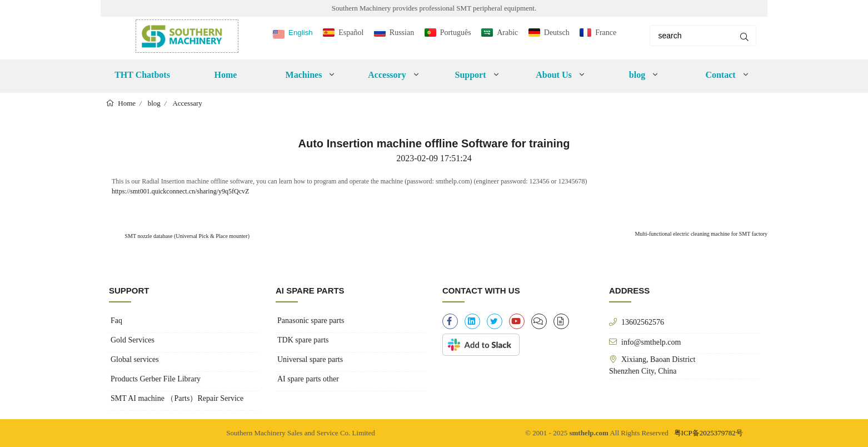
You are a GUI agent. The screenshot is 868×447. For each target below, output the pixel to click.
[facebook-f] (450, 321)
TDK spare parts (303, 340)
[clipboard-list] (539, 321)
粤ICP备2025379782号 (709, 433)
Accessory (387, 75)
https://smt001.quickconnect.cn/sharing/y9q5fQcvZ (180, 191)
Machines (304, 75)
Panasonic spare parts (311, 321)
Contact (720, 75)
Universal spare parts (310, 359)
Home (226, 75)
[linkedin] (472, 321)
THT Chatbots (142, 75)
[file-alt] (561, 321)
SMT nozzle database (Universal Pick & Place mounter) (186, 236)
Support (470, 75)
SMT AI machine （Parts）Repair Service (177, 398)
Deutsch (557, 33)
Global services (135, 359)
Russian (402, 33)
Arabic (507, 33)
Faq (116, 321)
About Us (553, 75)
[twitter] (495, 321)
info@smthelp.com (651, 342)
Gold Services (133, 340)
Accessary (187, 103)
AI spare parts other (308, 379)
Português (456, 33)
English (301, 33)
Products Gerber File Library (156, 379)
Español (351, 33)
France (606, 33)
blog (637, 75)
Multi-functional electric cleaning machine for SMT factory (701, 234)
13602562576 (643, 322)
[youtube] (517, 321)
